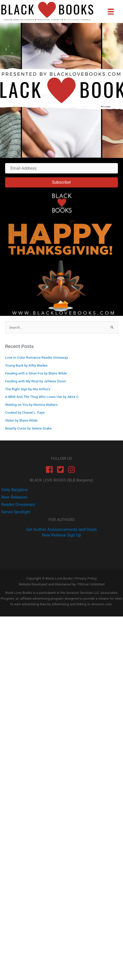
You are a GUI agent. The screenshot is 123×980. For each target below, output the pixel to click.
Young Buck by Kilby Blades (26, 365)
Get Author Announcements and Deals (61, 529)
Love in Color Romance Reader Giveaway (36, 357)
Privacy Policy (86, 578)
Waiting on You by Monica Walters (31, 405)
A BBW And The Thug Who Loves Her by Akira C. (42, 397)
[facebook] (50, 469)
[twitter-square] (62, 469)
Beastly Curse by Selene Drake (28, 428)
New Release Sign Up (61, 535)
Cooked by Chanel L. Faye (25, 412)
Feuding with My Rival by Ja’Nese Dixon (35, 381)
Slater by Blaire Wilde (21, 420)
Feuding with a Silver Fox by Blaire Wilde (36, 373)
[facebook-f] (14, 490)
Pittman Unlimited (91, 584)
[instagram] (73, 469)
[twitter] (14, 497)
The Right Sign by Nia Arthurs (28, 389)
